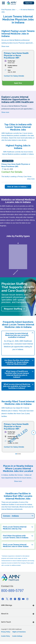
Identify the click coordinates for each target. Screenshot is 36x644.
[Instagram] (27, 599)
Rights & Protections (19, 632)
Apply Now (29, 3)
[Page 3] (20, 454)
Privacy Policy (6, 632)
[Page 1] (16, 454)
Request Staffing (13, 309)
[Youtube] (23, 599)
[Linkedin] (11, 599)
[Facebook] (3, 599)
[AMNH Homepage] (12, 3)
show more (31, 179)
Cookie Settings (17, 636)
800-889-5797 (12, 591)
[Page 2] (18, 454)
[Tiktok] (19, 599)
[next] (34, 433)
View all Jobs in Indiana (18, 187)
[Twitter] (7, 599)
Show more (5, 46)
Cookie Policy (6, 636)
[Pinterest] (15, 599)
